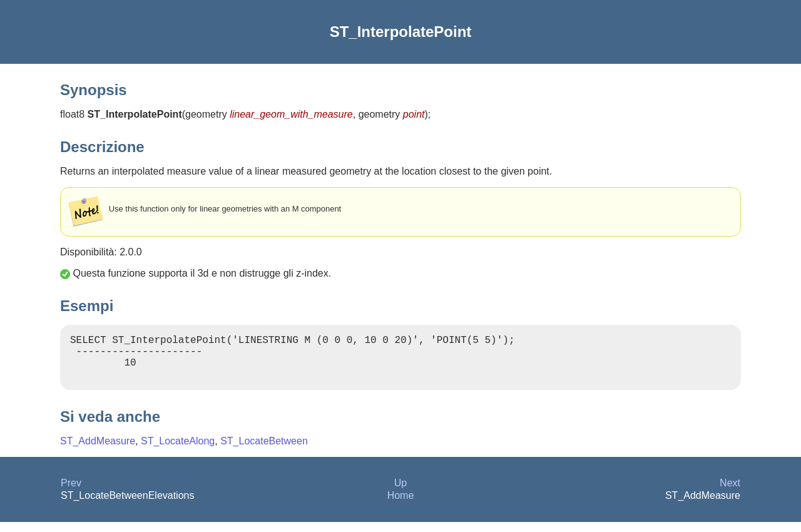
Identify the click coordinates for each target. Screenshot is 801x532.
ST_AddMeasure (98, 451)
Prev (71, 493)
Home (401, 505)
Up (400, 493)
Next (730, 493)
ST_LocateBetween (264, 451)
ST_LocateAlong (178, 451)
